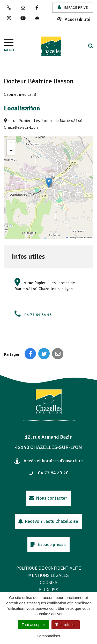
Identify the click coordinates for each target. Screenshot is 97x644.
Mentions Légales (48, 575)
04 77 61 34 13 (38, 315)
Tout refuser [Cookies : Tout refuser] (66, 625)
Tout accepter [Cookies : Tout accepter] (33, 625)
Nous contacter (48, 498)
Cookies (49, 582)
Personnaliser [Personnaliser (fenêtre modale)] (49, 636)
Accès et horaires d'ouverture (48, 461)
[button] (49, 183)
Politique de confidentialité (49, 568)
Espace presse (48, 544)
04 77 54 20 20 (49, 473)
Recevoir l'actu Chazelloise (48, 521)
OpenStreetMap (85, 238)
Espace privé (73, 7)
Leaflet (70, 238)
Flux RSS (49, 590)
